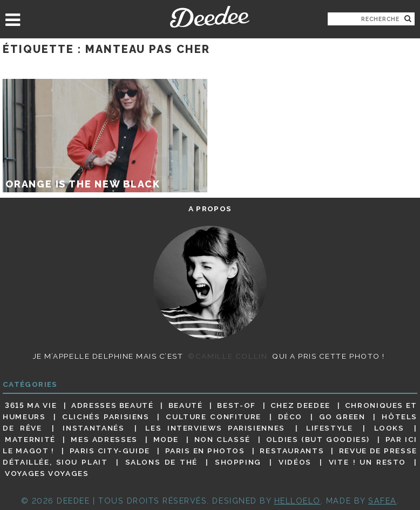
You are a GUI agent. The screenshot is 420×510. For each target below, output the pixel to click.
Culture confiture (214, 417)
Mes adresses (104, 439)
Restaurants (292, 451)
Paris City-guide (110, 451)
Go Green (342, 417)
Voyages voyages (47, 474)
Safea (382, 501)
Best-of (236, 405)
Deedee (210, 17)
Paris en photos (205, 451)
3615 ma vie (31, 405)
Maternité (30, 439)
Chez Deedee (300, 405)
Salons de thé (161, 462)
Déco (290, 417)
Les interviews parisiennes (215, 428)
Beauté (186, 405)
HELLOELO (297, 501)
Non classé (222, 439)
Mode (166, 439)
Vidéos (295, 462)
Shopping (238, 462)
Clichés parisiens (106, 417)
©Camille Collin (228, 356)
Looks (389, 428)
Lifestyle (330, 428)
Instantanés (93, 428)
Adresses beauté (113, 405)
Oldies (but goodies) (318, 439)
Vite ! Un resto (367, 462)
